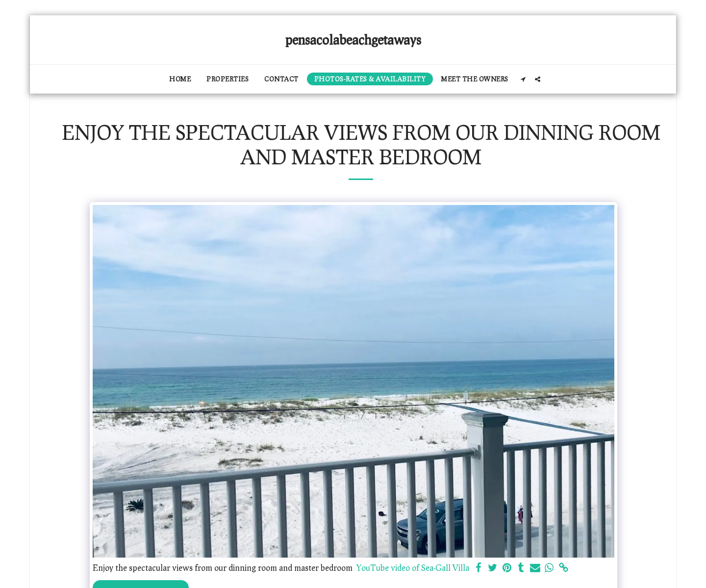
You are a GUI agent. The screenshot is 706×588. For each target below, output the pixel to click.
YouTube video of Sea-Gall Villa (413, 567)
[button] (523, 79)
